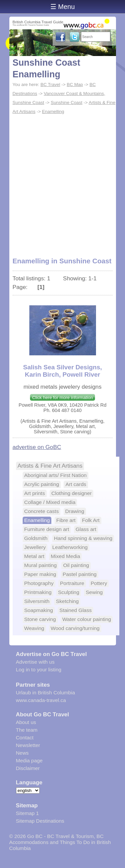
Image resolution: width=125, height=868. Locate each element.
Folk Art (91, 520)
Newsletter (28, 745)
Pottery (99, 583)
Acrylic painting (42, 484)
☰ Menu (63, 7)
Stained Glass (75, 610)
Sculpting (69, 592)
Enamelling (53, 111)
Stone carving (40, 619)
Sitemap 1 (27, 813)
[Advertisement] (62, 182)
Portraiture (72, 583)
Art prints (35, 493)
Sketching (67, 601)
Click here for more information (62, 397)
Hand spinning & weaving (83, 538)
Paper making (40, 574)
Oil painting (76, 565)
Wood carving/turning (75, 628)
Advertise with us (35, 662)
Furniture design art (47, 529)
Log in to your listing (39, 669)
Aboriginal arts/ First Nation (56, 475)
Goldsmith (36, 538)
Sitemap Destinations (40, 821)
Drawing (75, 511)
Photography (39, 583)
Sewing (94, 592)
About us (26, 722)
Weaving (34, 628)
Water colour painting (87, 619)
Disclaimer (28, 768)
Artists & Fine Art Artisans (50, 466)
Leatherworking (70, 547)
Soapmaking (39, 610)
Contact (25, 737)
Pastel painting (80, 574)
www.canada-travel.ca (41, 700)
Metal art (34, 556)
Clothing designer (71, 493)
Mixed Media (65, 556)
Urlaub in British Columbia (46, 692)
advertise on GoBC (37, 447)
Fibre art (66, 520)
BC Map (75, 84)
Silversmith (37, 601)
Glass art (86, 529)
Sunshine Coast (66, 102)
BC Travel (50, 84)
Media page (29, 760)
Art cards (76, 484)
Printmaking (38, 592)
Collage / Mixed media (50, 502)
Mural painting (41, 565)
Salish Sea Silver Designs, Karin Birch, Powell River (62, 371)
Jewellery (35, 547)
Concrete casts (42, 511)
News (22, 753)
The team (27, 730)
